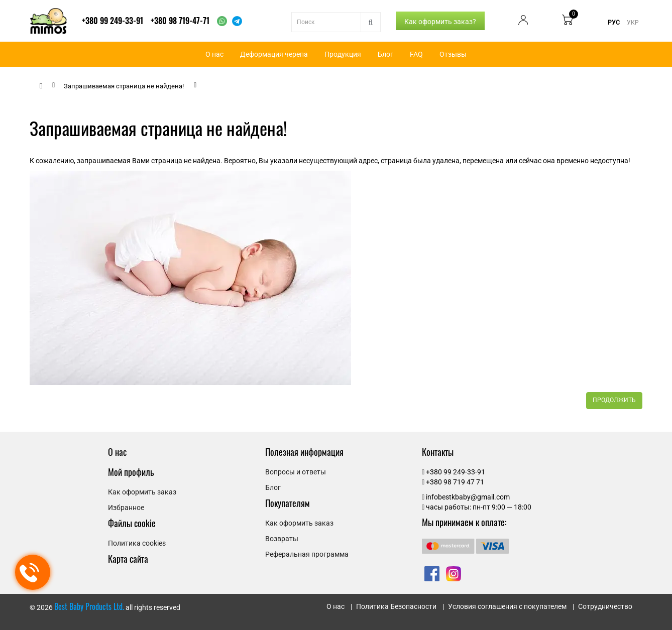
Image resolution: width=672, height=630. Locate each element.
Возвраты (282, 539)
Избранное (126, 508)
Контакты (438, 452)
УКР (633, 23)
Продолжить (614, 400)
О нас (214, 54)
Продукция (343, 54)
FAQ (416, 54)
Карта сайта (128, 559)
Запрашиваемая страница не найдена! (124, 86)
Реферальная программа (307, 554)
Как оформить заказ (142, 492)
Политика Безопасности (396, 606)
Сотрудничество (605, 606)
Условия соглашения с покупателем (507, 606)
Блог (385, 54)
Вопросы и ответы (296, 472)
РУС (614, 23)
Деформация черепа (274, 54)
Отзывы (453, 54)
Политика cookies (137, 543)
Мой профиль (131, 472)
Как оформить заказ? (440, 22)
